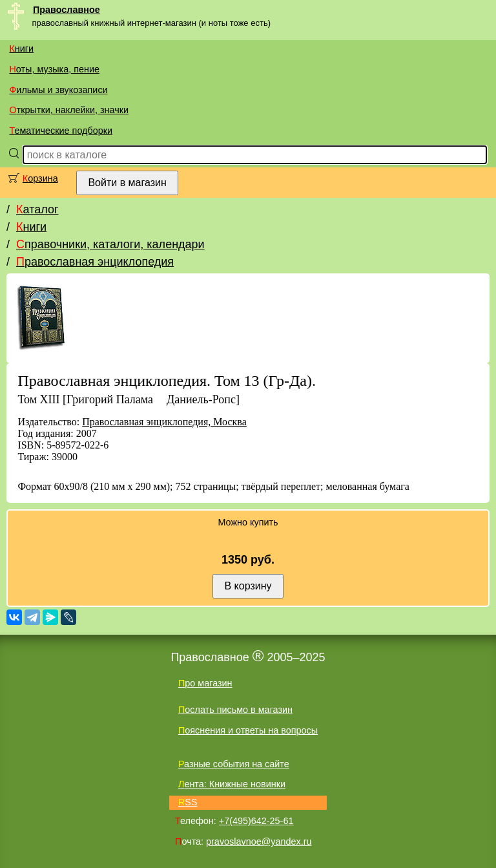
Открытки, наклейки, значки (69, 110)
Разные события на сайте (234, 764)
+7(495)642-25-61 (256, 821)
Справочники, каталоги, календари (110, 244)
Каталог (37, 209)
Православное (67, 10)
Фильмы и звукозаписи (58, 90)
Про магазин (205, 683)
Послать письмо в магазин (235, 710)
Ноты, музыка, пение (54, 69)
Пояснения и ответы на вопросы (248, 730)
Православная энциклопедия (95, 262)
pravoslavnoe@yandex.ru (259, 842)
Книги (21, 48)
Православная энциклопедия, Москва (164, 422)
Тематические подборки (61, 131)
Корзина (40, 178)
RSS (188, 802)
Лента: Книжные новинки (232, 784)
